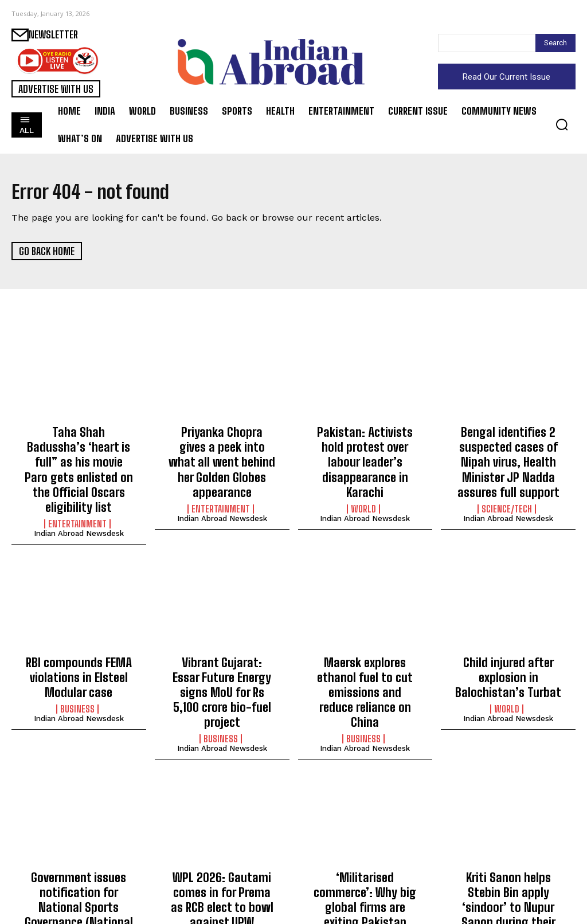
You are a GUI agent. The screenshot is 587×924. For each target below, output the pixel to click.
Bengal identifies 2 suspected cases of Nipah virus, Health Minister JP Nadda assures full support (508, 456)
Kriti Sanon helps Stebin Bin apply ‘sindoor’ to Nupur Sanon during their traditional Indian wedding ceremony (508, 848)
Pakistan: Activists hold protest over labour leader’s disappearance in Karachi (365, 450)
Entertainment (77, 497)
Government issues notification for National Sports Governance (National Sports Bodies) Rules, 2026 (79, 848)
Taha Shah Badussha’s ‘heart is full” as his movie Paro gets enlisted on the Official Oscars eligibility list (79, 456)
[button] (562, 124)
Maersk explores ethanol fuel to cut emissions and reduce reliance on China (365, 646)
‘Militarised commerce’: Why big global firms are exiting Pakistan (365, 836)
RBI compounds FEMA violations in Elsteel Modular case (79, 646)
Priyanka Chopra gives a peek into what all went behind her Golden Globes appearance (222, 450)
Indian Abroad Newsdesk (79, 506)
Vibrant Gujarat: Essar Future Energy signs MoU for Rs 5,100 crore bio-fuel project (222, 653)
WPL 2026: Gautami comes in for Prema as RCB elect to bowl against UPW (222, 842)
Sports (77, 889)
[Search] (555, 43)
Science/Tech (507, 497)
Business (77, 674)
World (363, 484)
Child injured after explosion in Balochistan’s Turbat (508, 646)
